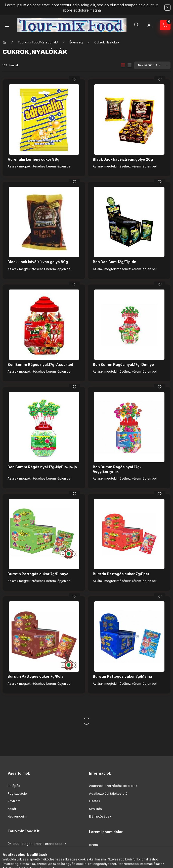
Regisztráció (17, 793)
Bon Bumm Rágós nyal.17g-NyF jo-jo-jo (42, 467)
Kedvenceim (17, 816)
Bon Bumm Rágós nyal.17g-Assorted (40, 364)
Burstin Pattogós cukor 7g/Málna (122, 676)
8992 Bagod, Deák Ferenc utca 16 (40, 844)
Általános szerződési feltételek (113, 786)
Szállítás (95, 809)
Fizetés (95, 801)
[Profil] (149, 25)
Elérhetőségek (100, 816)
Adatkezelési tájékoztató (108, 793)
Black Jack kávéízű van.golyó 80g (38, 262)
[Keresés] (137, 25)
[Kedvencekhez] (74, 79)
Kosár (12, 809)
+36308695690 (124, 25)
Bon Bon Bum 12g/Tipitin (115, 262)
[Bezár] (167, 8)
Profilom (14, 801)
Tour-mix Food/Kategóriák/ (38, 42)
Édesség (76, 42)
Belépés (14, 786)
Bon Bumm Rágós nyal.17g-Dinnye (123, 364)
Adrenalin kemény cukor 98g (33, 159)
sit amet (95, 860)
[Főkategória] (4, 42)
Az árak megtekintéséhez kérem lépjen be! (39, 166)
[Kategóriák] (7, 25)
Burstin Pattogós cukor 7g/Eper (121, 574)
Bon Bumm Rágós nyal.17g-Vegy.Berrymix (117, 469)
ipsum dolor (98, 852)
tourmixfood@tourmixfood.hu (36, 859)
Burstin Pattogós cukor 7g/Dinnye (38, 574)
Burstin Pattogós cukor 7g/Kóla (36, 676)
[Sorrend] (152, 65)
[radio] (129, 65)
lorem (93, 845)
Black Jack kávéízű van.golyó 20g (123, 159)
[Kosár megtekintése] (165, 25)
